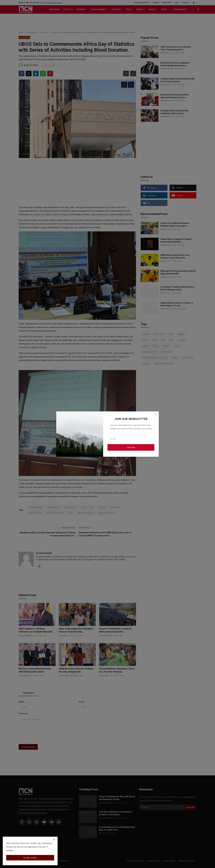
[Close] (156, 415)
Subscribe (131, 447)
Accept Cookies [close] (30, 858)
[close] (54, 840)
